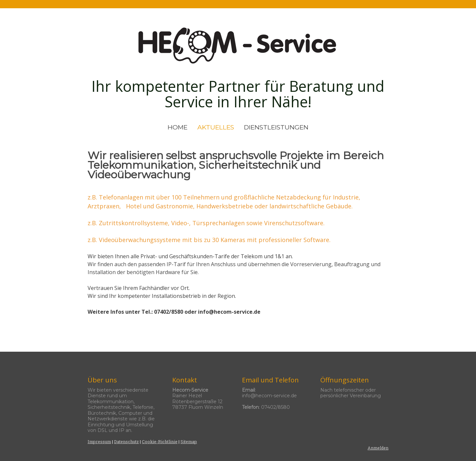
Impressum (99, 442)
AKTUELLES (216, 127)
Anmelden (378, 448)
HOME (178, 127)
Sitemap (189, 442)
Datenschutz (126, 442)
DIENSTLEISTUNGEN (276, 127)
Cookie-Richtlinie (160, 442)
